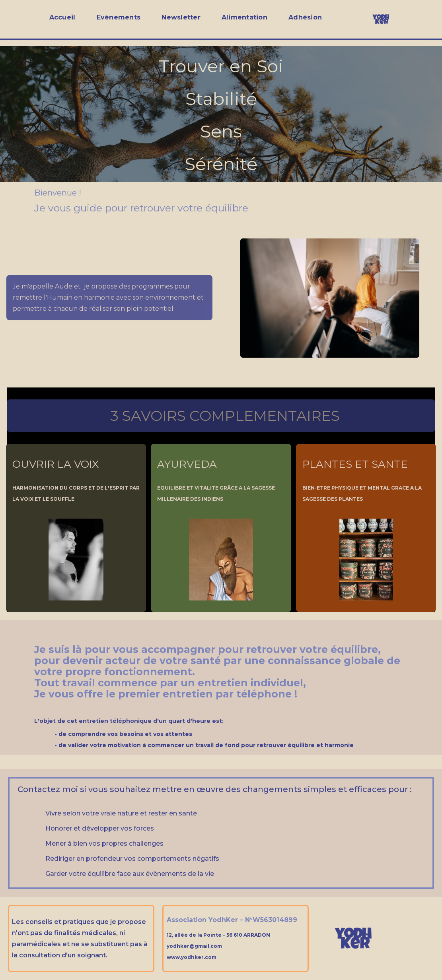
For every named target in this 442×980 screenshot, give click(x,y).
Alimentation (244, 17)
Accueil (62, 17)
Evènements (119, 17)
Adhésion (305, 17)
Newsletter (181, 17)
